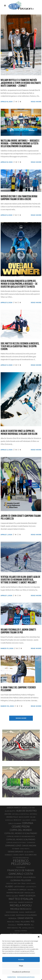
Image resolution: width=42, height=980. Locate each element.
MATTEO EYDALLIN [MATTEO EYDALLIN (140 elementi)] (21, 899)
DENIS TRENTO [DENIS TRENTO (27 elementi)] (25, 849)
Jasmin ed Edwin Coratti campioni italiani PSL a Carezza (21, 517)
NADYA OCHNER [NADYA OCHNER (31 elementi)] (10, 915)
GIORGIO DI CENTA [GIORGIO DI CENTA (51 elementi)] (14, 877)
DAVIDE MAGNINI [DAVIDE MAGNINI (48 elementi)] (29, 846)
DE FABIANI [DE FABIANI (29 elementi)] (16, 849)
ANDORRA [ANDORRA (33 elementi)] (8, 814)
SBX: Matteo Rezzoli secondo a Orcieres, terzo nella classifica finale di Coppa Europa (20, 346)
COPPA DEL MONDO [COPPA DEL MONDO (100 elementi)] (21, 830)
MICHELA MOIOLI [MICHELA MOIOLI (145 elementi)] (21, 905)
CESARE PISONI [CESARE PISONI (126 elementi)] (21, 826)
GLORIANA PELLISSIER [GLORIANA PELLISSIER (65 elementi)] (21, 880)
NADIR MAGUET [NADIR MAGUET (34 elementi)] (30, 912)
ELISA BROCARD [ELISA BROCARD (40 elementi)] (31, 855)
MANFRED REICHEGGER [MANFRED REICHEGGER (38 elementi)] (15, 893)
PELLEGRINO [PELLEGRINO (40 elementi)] (25, 922)
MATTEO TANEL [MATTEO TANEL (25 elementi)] (13, 902)
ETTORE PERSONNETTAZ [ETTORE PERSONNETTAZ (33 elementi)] (21, 858)
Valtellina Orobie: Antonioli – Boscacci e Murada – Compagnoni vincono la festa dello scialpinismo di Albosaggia (20, 143)
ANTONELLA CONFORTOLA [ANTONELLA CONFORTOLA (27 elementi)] (20, 814)
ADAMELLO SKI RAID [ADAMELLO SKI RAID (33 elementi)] (28, 808)
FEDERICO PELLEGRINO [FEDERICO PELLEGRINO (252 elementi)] (21, 862)
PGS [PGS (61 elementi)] (33, 921)
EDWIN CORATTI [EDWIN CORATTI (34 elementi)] (19, 855)
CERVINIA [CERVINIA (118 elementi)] (28, 823)
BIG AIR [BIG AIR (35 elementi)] (33, 817)
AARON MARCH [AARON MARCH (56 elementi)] (14, 808)
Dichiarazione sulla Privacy (26, 977)
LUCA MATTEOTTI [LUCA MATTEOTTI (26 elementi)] (31, 887)
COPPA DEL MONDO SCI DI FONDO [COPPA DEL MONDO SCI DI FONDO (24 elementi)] (16, 843)
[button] (39, 937)
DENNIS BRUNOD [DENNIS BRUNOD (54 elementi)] (16, 852)
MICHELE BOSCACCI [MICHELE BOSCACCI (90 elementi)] (21, 909)
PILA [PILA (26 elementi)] (32, 925)
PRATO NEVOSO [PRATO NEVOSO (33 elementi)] (13, 928)
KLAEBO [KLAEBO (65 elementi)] (9, 886)
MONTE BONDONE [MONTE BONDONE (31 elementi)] (12, 912)
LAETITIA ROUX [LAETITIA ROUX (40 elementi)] (19, 887)
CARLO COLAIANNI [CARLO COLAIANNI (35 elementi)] (15, 823)
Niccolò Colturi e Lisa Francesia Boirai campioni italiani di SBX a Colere (19, 198)
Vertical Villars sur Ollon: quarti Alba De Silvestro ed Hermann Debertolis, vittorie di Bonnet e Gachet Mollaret (20, 580)
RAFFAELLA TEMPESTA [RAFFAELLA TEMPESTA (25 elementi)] (21, 931)
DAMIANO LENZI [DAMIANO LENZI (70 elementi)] (13, 845)
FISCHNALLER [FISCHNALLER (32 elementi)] (21, 867)
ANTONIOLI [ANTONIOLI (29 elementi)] (33, 814)
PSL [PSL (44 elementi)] (20, 928)
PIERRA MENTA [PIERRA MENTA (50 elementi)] (24, 925)
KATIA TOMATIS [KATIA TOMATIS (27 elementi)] (31, 883)
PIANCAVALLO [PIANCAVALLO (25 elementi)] (12, 925)
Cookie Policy (12, 977)
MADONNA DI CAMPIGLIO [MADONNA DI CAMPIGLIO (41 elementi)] (17, 890)
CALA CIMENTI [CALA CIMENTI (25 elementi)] (26, 820)
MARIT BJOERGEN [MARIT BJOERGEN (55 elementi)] (27, 896)
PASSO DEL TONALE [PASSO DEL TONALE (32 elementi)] (13, 922)
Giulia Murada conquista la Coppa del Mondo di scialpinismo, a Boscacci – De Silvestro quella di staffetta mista (19, 284)
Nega (21, 966)
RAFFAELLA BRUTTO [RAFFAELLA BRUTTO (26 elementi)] (28, 928)
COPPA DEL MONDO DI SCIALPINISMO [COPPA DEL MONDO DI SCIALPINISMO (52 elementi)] (21, 833)
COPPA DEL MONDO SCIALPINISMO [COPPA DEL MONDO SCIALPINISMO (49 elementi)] (21, 839)
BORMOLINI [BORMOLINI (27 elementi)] (9, 820)
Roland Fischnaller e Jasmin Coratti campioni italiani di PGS (18, 631)
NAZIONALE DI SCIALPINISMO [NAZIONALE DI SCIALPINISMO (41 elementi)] (26, 915)
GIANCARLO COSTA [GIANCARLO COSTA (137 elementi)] (21, 874)
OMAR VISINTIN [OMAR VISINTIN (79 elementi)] (25, 918)
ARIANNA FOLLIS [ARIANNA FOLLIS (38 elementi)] (12, 817)
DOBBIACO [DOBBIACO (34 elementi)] (9, 855)
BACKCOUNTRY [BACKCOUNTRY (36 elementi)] (24, 817)
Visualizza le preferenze (21, 972)
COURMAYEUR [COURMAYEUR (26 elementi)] (31, 843)
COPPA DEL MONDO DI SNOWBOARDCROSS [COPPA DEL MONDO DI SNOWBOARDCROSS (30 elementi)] (21, 836)
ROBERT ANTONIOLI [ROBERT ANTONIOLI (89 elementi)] (21, 934)
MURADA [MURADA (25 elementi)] (22, 912)
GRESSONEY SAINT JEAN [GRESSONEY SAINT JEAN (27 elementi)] (13, 883)
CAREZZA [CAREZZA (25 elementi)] (34, 820)
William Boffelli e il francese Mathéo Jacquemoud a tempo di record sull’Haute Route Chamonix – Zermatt (21, 83)
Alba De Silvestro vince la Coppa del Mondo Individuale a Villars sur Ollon (19, 432)
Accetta (21, 959)
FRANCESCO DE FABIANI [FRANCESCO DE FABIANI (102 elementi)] (21, 870)
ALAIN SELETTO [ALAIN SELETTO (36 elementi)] (10, 811)
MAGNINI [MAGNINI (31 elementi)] (30, 890)
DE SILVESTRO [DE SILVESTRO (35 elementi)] (29, 852)
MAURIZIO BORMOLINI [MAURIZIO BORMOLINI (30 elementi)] (25, 902)
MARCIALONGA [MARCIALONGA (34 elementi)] (30, 893)
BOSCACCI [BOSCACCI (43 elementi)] (17, 820)
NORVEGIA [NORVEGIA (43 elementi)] (12, 918)
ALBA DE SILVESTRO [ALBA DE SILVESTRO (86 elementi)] (26, 811)
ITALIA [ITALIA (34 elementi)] (23, 883)
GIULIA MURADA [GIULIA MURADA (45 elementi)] (29, 877)
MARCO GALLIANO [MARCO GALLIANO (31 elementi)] (12, 896)
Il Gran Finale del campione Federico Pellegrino (18, 689)
